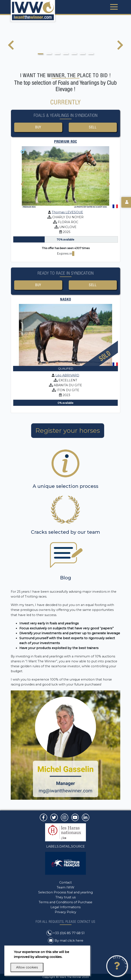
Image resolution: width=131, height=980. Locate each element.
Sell (93, 127)
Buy (38, 127)
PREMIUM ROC (66, 141)
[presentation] (11, 48)
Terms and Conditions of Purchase (65, 902)
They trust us (65, 897)
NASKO (66, 299)
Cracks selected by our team (65, 532)
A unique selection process (65, 486)
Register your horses (68, 431)
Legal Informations (65, 907)
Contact (65, 882)
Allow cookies (27, 967)
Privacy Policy (65, 912)
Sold (105, 356)
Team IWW (65, 887)
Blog (66, 578)
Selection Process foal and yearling (65, 892)
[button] (40, 54)
